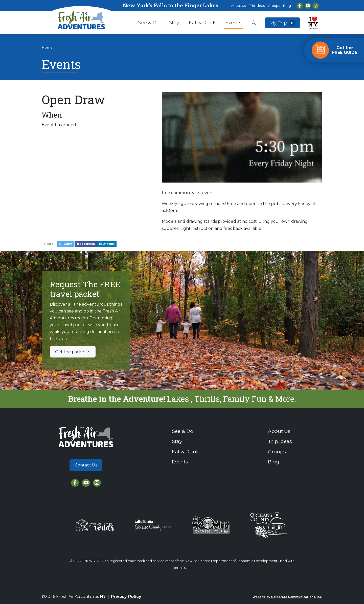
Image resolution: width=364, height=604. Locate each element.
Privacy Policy (126, 597)
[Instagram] (316, 6)
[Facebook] (300, 6)
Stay (174, 23)
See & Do (149, 23)
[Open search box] (254, 23)
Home (47, 47)
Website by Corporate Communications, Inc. (287, 597)
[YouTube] (308, 6)
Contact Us (86, 465)
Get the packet (73, 352)
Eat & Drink (202, 23)
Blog (287, 6)
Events (233, 23)
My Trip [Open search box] (283, 23)
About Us (238, 6)
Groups (274, 6)
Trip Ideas (257, 6)
